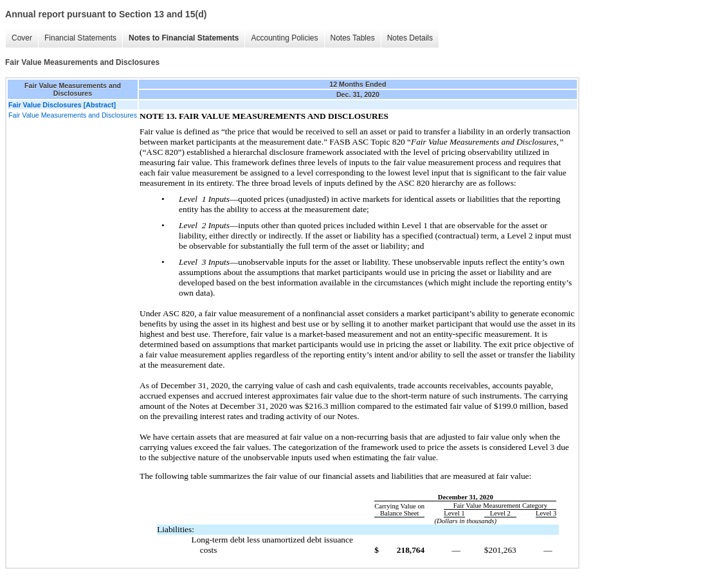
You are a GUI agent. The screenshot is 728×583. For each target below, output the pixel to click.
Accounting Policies (284, 38)
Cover (22, 38)
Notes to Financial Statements (184, 38)
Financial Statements (80, 38)
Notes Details (410, 38)
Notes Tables (353, 38)
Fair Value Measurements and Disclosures (73, 115)
